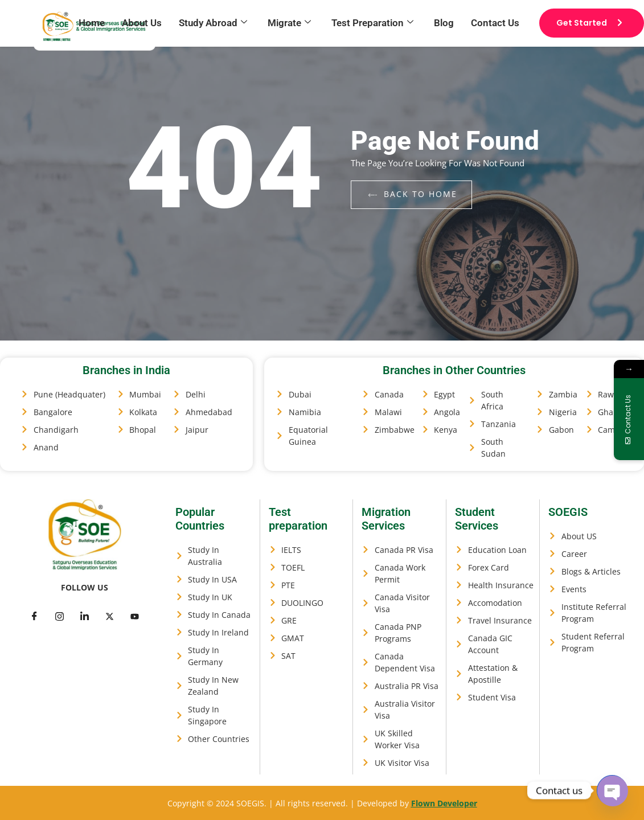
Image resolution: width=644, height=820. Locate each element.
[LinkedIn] (85, 616)
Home (92, 23)
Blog (444, 23)
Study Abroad (213, 23)
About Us (142, 23)
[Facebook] (35, 616)
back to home (413, 194)
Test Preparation (372, 23)
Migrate (289, 23)
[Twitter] (60, 616)
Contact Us (495, 23)
